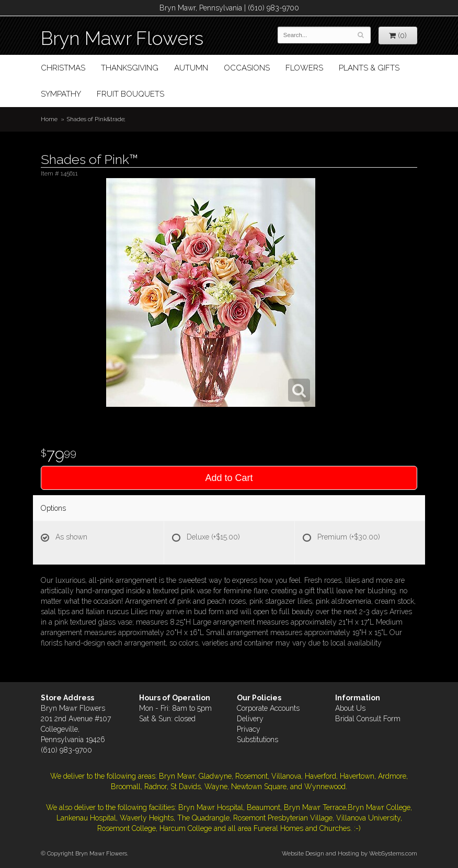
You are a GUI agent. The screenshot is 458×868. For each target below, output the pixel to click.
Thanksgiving (130, 68)
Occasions (247, 68)
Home (49, 119)
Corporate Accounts (268, 708)
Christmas (63, 68)
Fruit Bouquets (130, 94)
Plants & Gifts (369, 68)
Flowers (304, 68)
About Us (350, 708)
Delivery (250, 719)
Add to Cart (229, 478)
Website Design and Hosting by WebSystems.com (350, 853)
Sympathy (61, 94)
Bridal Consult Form (368, 719)
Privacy (249, 729)
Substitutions (257, 740)
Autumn (191, 68)
